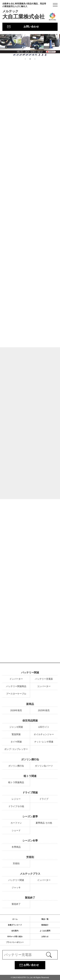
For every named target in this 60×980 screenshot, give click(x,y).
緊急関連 (16, 734)
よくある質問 (45, 931)
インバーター (16, 679)
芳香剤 (30, 857)
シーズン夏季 (30, 817)
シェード (16, 830)
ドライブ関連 (30, 793)
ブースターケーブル (16, 694)
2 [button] (30, 59)
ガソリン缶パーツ (44, 766)
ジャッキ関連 (16, 727)
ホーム (15, 919)
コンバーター (44, 686)
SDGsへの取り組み (15, 936)
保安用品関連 (30, 721)
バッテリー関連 (30, 673)
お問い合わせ (31, 27)
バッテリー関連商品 (16, 686)
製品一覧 (45, 919)
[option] (30, 45)
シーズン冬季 (30, 841)
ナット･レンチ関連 (44, 742)
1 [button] (25, 59)
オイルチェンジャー (44, 734)
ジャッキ (16, 887)
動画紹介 (45, 925)
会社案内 (15, 931)
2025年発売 (44, 710)
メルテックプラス (30, 874)
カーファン (16, 823)
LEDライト (44, 727)
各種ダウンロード (15, 925)
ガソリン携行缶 (30, 759)
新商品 (30, 704)
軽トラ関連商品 (16, 782)
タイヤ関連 (16, 742)
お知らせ (45, 936)
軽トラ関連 (30, 776)
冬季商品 (16, 847)
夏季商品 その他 (44, 823)
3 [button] (35, 59)
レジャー (16, 799)
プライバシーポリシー (15, 942)
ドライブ (44, 799)
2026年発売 (16, 710)
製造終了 (30, 898)
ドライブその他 (16, 806)
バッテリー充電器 (44, 679)
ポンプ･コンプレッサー (16, 749)
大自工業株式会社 (25, 11)
